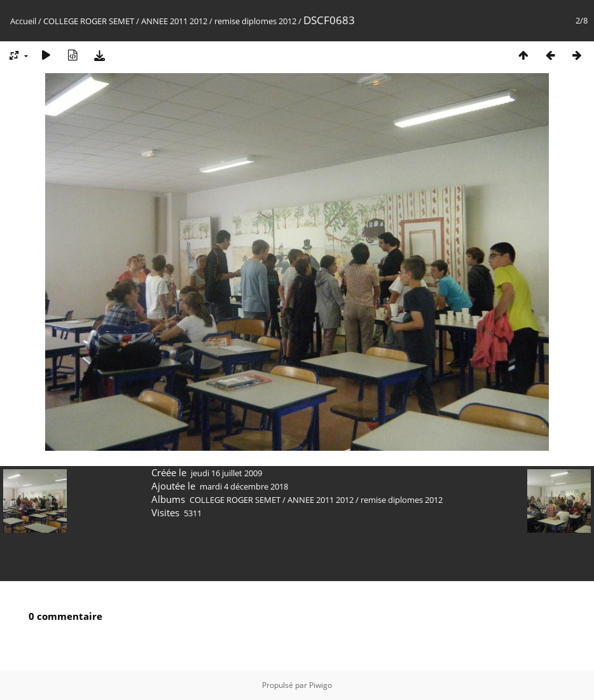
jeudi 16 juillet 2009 (226, 473)
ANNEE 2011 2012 (174, 21)
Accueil (23, 21)
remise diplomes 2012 (255, 21)
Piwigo (321, 685)
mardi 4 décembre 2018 (244, 486)
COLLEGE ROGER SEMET (89, 21)
